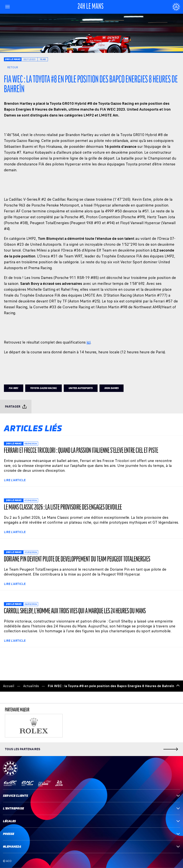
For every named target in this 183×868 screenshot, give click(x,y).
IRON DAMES (112, 388)
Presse (91, 834)
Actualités (31, 686)
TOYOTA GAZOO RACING (44, 388)
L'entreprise (91, 808)
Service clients (91, 796)
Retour (11, 67)
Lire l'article (15, 480)
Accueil (9, 686)
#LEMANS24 (91, 847)
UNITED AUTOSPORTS (81, 388)
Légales (91, 821)
